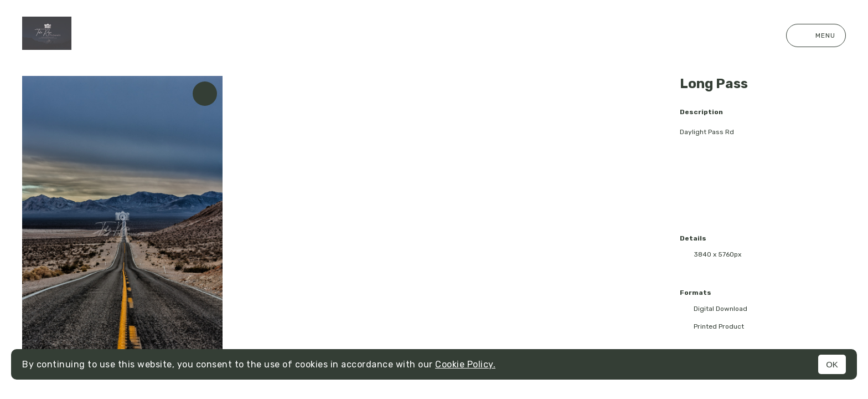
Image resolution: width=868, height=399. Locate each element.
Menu (816, 35)
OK (832, 364)
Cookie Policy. (465, 364)
